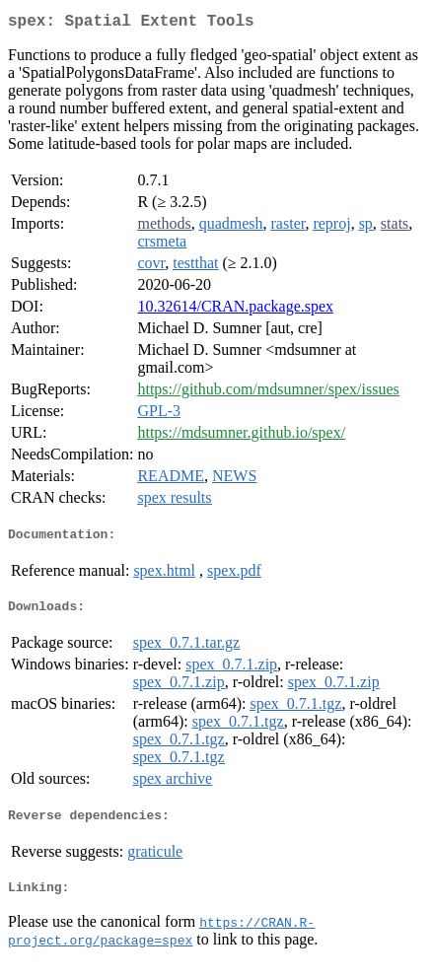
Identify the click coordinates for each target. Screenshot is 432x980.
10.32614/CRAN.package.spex (235, 310)
